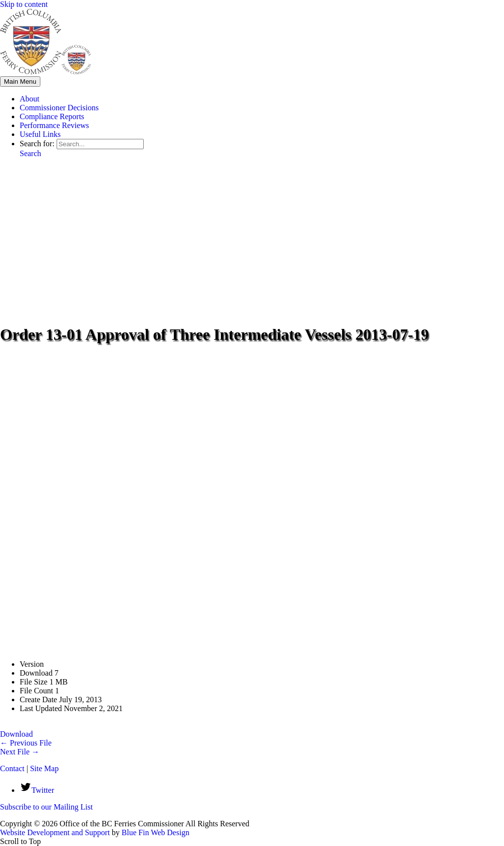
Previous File (26, 743)
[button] (31, 153)
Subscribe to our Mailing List (46, 807)
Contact (12, 768)
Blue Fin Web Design (156, 832)
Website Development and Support (55, 832)
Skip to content (24, 4)
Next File (20, 752)
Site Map (44, 768)
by (116, 832)
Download (16, 734)
